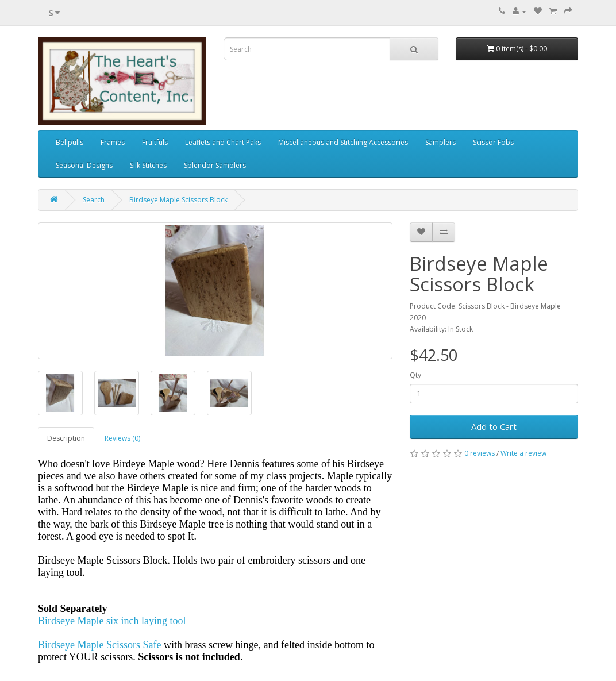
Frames (113, 142)
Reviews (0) (122, 438)
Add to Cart (494, 426)
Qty (415, 375)
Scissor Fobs (493, 142)
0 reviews (480, 453)
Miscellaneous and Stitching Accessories (343, 142)
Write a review (523, 453)
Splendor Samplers (215, 165)
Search (94, 200)
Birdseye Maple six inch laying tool (112, 621)
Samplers (440, 142)
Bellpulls (70, 142)
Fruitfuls (155, 142)
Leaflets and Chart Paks (223, 142)
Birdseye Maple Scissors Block (178, 200)
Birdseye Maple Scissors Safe (99, 645)
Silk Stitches (148, 165)
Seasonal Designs (84, 165)
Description (66, 438)
